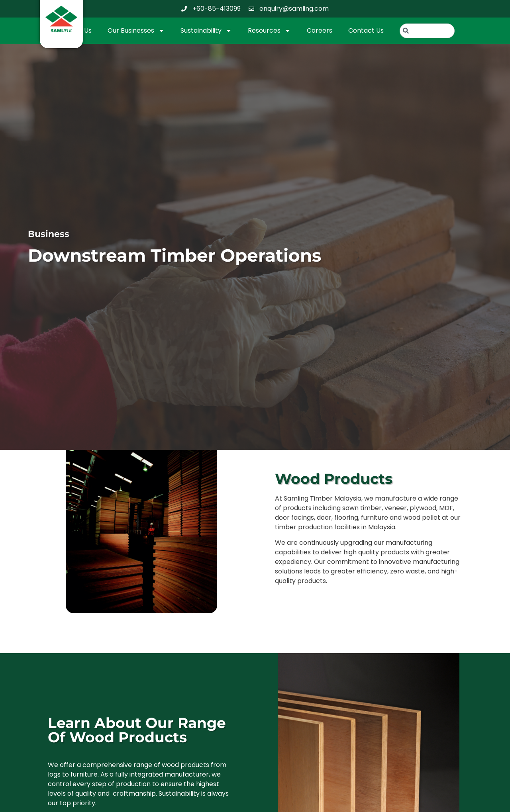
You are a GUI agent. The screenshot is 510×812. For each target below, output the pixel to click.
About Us (77, 30)
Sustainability (206, 31)
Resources (269, 31)
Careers (320, 30)
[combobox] (427, 31)
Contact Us (366, 30)
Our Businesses (136, 31)
